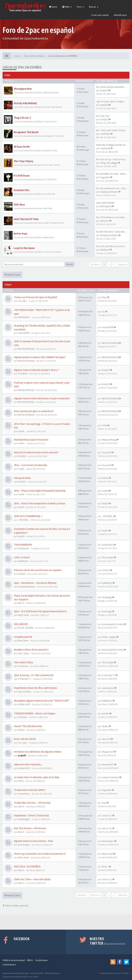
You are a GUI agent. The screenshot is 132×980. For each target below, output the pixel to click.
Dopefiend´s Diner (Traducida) (31, 815)
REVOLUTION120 (26, 349)
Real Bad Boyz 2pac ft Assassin (31, 440)
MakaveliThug (109, 440)
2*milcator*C (25, 679)
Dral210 (104, 90)
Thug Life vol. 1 (22, 118)
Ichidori (22, 574)
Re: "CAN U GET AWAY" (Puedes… (113, 130)
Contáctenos (9, 964)
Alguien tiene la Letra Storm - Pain (33, 841)
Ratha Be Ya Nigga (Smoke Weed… (114, 145)
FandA (21, 431)
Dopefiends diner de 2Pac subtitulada (35, 688)
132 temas (95, 264)
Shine (21, 781)
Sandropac (24, 548)
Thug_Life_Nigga (109, 163)
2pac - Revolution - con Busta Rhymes (35, 583)
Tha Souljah (108, 557)
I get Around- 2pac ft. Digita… (111, 101)
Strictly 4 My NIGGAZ (25, 103)
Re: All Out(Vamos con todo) (111, 217)
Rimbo (21, 730)
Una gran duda (22, 478)
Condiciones (41, 960)
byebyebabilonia (27, 587)
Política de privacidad (14, 960)
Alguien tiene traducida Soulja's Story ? (36, 370)
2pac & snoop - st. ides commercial (34, 675)
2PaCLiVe (23, 717)
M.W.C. (105, 867)
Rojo (104, 297)
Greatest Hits (21, 190)
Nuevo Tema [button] (12, 275)
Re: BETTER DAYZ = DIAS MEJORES (113, 232)
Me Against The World (26, 132)
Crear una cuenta (100, 15)
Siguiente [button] (123, 264)
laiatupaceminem (109, 192)
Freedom (23, 373)
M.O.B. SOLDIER (26, 628)
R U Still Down (22, 176)
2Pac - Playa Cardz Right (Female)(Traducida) (40, 491)
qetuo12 (105, 221)
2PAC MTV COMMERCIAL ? (28, 516)
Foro (80, 7)
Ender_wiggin (109, 637)
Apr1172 (106, 739)
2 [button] (109, 264)
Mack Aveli (23, 615)
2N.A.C (21, 603)
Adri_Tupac (24, 653)
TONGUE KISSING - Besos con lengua (35, 713)
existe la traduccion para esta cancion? (36, 452)
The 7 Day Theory (23, 161)
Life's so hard (22, 557)
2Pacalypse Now (23, 89)
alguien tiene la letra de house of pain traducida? (42, 398)
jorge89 (22, 755)
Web (67, 7)
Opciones (82, 895)
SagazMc (105, 177)
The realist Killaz (24, 662)
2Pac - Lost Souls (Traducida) (31, 465)
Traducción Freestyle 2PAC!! (30, 790)
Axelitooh (105, 134)
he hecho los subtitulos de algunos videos (38, 752)
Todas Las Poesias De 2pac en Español (35, 297)
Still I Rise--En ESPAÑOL (27, 866)
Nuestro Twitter (107, 941)
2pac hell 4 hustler (106, 203)
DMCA (30, 960)
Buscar (94, 7)
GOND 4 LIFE (24, 704)
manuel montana (110, 777)
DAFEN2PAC (24, 317)
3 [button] (114, 264)
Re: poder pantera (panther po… (113, 87)
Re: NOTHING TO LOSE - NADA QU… (114, 174)
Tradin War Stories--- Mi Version (32, 803)
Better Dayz (21, 234)
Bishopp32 (106, 206)
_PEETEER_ (24, 520)
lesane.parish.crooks (113, 624)
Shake (105, 726)
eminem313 (24, 768)
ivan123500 (24, 333)
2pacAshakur (25, 692)
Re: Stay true (103, 116)
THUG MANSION (23, 545)
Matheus (105, 250)
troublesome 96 (23, 637)
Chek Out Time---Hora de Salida (32, 879)
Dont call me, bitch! (25, 739)
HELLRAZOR (21, 624)
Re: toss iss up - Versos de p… (112, 159)
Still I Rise (19, 205)
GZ (103, 312)
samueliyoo (108, 688)
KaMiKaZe (23, 561)
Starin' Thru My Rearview (28, 726)
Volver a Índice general (15, 906)
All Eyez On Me (22, 147)
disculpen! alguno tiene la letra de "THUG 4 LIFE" (42, 701)
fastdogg (107, 597)
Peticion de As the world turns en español (38, 570)
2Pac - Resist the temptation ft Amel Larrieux (40, 503)
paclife (105, 713)
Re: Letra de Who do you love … (113, 246)
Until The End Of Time (26, 219)
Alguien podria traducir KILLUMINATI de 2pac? (40, 357)
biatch (105, 478)
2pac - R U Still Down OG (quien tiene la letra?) (40, 611)
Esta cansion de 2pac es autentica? (34, 411)
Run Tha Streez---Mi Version (30, 828)
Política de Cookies (30, 977)
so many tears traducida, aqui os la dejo (37, 777)
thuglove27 (108, 752)
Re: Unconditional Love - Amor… (112, 188)
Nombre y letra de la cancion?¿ (31, 650)
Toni (104, 803)
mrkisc (21, 443)
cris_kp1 (22, 301)
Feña (104, 425)
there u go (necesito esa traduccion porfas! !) (40, 854)
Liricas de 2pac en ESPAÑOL (22, 67)
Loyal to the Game (24, 248)
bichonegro (24, 845)
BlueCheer (23, 641)
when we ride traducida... (28, 764)
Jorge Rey (34, 973)
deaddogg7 (24, 819)
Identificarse (120, 15)
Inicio (53, 7)
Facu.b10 (106, 452)
